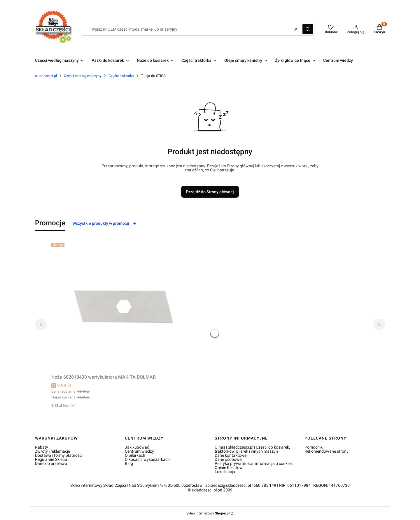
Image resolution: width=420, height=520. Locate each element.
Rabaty (42, 447)
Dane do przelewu (51, 463)
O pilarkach (135, 455)
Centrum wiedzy (139, 451)
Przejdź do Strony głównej (210, 192)
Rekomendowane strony (327, 451)
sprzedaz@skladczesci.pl (228, 485)
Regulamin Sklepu (51, 459)
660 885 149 (265, 485)
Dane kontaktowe (231, 455)
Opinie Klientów (229, 468)
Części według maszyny (83, 76)
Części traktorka (121, 76)
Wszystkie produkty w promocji (105, 223)
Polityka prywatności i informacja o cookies (254, 463)
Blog (129, 463)
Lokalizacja (225, 472)
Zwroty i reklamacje (52, 451)
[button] (308, 29)
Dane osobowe (228, 459)
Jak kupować (137, 447)
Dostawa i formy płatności (59, 455)
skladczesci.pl (46, 76)
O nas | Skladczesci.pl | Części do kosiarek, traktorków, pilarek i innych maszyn (252, 449)
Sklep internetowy (208, 513)
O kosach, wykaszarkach (147, 459)
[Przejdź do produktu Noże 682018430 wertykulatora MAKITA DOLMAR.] (124, 306)
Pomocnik (314, 447)
